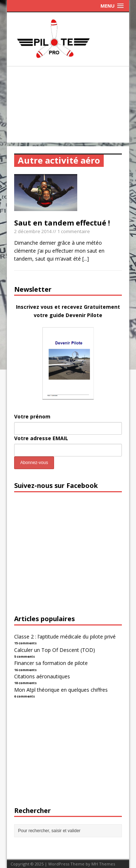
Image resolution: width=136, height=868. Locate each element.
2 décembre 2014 (33, 231)
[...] (86, 259)
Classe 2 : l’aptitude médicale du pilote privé (65, 637)
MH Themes (103, 864)
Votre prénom (32, 416)
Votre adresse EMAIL (41, 438)
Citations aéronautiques (42, 676)
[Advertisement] (68, 106)
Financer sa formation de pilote (51, 663)
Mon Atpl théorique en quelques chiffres (61, 690)
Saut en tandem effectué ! (62, 223)
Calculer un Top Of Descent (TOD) (55, 650)
